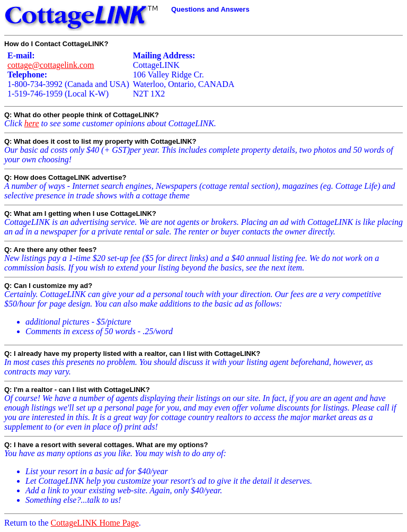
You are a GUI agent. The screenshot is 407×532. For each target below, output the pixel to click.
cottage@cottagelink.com (51, 65)
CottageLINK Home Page (95, 523)
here (32, 123)
